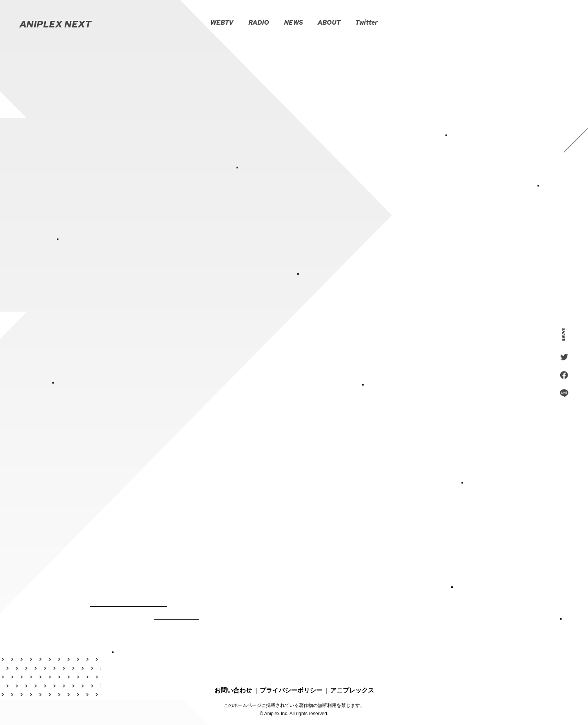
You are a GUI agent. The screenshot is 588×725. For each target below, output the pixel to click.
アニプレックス (352, 681)
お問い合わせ (233, 681)
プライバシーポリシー (291, 681)
